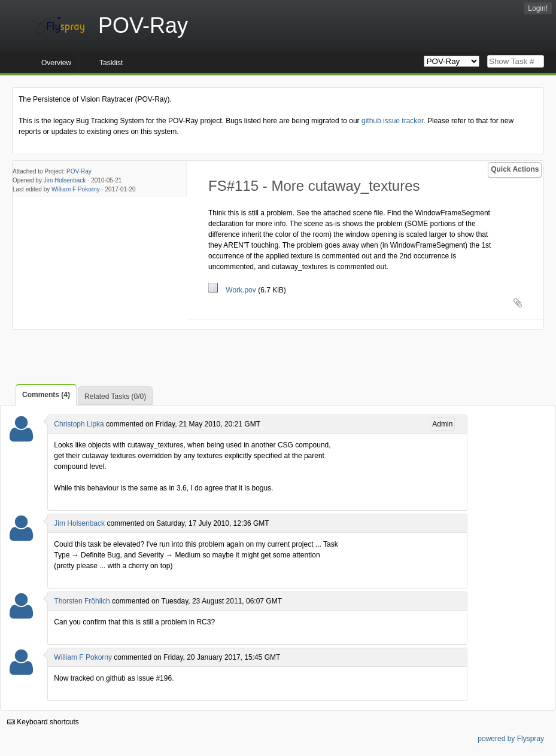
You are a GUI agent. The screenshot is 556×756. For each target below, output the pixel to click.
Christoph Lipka (79, 424)
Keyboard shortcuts (43, 722)
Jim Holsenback (65, 180)
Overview (56, 63)
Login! (538, 8)
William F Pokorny (76, 189)
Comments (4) (46, 395)
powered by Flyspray (511, 739)
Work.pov (233, 290)
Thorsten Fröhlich (82, 601)
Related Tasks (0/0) (115, 397)
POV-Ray (79, 171)
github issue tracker (392, 121)
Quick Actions (515, 169)
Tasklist (111, 63)
